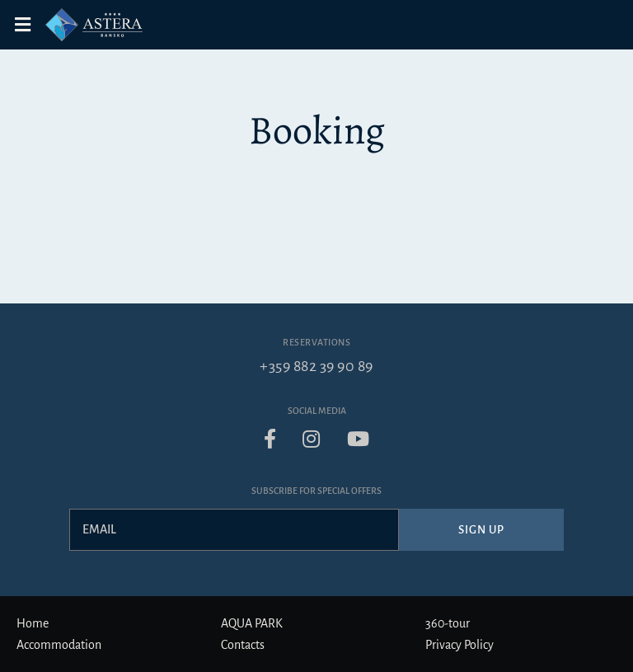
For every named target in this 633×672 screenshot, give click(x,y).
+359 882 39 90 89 (316, 366)
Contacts (243, 645)
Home (33, 623)
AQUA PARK (252, 623)
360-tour (448, 623)
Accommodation (59, 645)
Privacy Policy (460, 645)
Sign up (482, 530)
